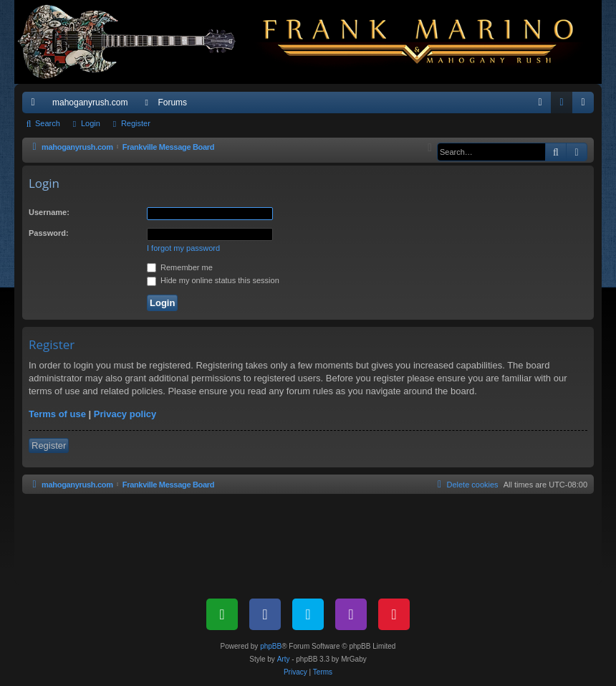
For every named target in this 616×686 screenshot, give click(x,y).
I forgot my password (183, 248)
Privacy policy (125, 414)
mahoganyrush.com (90, 103)
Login (91, 123)
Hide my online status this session (213, 280)
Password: (49, 233)
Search (48, 123)
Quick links (36, 105)
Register (136, 123)
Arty (284, 659)
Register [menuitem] (586, 105)
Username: (49, 212)
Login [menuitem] (565, 105)
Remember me (180, 267)
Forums (172, 103)
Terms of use (57, 414)
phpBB (271, 646)
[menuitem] (540, 103)
